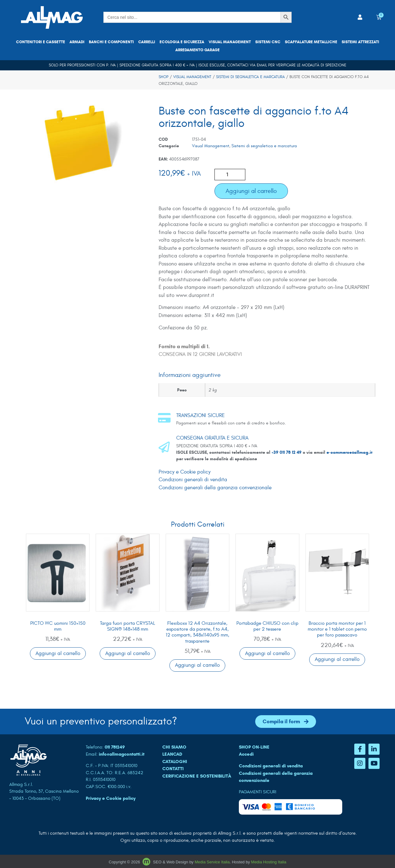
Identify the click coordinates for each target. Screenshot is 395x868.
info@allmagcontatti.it (122, 754)
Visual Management (230, 42)
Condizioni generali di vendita (193, 480)
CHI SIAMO (174, 747)
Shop (164, 77)
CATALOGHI (175, 762)
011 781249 (115, 747)
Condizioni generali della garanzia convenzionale (215, 488)
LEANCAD (172, 754)
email (262, 65)
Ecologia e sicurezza (182, 42)
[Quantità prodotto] (230, 175)
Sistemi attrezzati (360, 42)
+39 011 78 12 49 (287, 452)
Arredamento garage (197, 50)
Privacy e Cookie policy (185, 472)
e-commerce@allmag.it (349, 452)
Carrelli (147, 42)
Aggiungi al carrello (251, 191)
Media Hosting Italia (269, 862)
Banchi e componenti (111, 42)
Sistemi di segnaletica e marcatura (250, 77)
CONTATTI (173, 769)
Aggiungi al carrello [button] (58, 653)
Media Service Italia (212, 862)
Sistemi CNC (268, 42)
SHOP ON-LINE (254, 747)
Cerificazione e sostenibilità (197, 776)
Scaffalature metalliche (311, 42)
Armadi (77, 42)
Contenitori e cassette (41, 42)
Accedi (246, 754)
